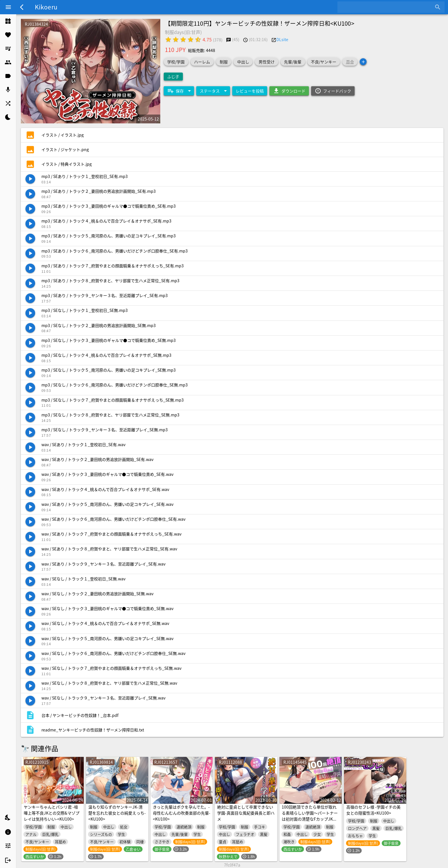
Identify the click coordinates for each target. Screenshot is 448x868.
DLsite (282, 39)
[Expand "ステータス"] (213, 91)
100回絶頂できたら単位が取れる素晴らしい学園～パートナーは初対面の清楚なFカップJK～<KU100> (310, 816)
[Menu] (8, 7)
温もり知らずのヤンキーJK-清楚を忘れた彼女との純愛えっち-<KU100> (117, 813)
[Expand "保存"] (179, 91)
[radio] (168, 39)
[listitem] (8, 21)
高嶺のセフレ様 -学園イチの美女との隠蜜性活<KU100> (373, 810)
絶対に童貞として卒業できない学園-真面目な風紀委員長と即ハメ (246, 813)
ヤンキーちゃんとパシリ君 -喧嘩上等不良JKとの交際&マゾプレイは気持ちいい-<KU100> (52, 813)
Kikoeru (46, 7)
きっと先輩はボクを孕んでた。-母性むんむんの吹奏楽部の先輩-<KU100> (182, 813)
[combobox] (387, 7)
